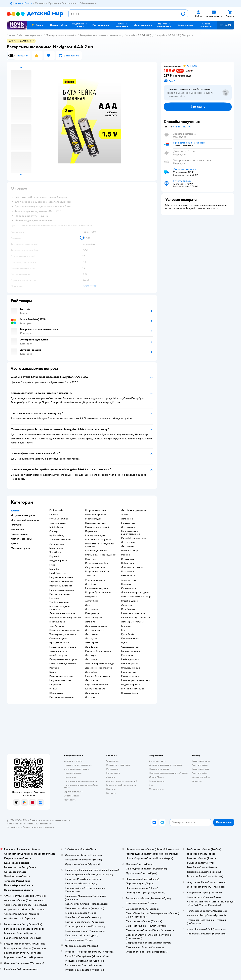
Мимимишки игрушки (96, 588)
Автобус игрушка (58, 655)
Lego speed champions (97, 685)
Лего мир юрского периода (99, 664)
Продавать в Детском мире (78, 765)
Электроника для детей (60, 35)
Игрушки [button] (16, 525)
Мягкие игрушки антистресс (136, 680)
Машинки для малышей (97, 527)
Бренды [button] (15, 511)
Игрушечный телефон (96, 563)
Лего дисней (128, 546)
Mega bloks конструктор (134, 538)
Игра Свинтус (128, 609)
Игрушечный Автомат (61, 586)
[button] (226, 25)
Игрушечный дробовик (61, 577)
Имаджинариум (129, 559)
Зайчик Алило (57, 544)
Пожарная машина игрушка (63, 659)
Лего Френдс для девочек (134, 510)
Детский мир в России (18, 827)
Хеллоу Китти (92, 601)
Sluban (125, 515)
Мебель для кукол (130, 659)
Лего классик (128, 542)
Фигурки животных (95, 567)
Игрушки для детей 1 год (98, 572)
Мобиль (53, 689)
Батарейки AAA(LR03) (138, 35)
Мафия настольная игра (133, 613)
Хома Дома (55, 552)
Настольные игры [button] (21, 539)
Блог (151, 785)
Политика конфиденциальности (80, 781)
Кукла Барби (128, 634)
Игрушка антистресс (96, 510)
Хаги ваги (90, 576)
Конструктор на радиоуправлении (130, 533)
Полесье (54, 515)
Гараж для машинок (59, 643)
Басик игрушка (129, 672)
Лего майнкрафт (94, 618)
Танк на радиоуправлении (63, 634)
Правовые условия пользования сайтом (50, 820)
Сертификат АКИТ (73, 792)
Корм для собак (200, 773)
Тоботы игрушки (58, 523)
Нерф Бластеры (57, 573)
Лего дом (90, 697)
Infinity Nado (56, 527)
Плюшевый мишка (131, 668)
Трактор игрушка (58, 651)
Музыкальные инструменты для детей (99, 545)
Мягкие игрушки (130, 664)
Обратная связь (71, 796)
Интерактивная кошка (132, 689)
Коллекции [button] (17, 529)
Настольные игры (130, 551)
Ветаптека (197, 781)
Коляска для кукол (130, 651)
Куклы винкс (128, 655)
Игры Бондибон (130, 601)
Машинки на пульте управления (59, 608)
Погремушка (56, 685)
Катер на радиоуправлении (63, 664)
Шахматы (126, 584)
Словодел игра (129, 588)
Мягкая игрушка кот (131, 676)
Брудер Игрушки (58, 561)
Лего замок (127, 519)
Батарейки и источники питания (99, 35)
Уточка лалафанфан (95, 580)
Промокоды (70, 777)
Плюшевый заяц (129, 693)
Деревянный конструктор (99, 668)
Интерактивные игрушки (98, 540)
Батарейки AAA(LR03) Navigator (174, 35)
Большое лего (128, 523)
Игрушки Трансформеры (98, 592)
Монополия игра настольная (136, 618)
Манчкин (126, 555)
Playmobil (54, 556)
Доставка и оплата (73, 761)
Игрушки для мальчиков (62, 697)
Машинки (54, 598)
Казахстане (36, 827)
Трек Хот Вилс (57, 626)
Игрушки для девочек (60, 680)
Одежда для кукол (130, 647)
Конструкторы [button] (19, 534)
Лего (88, 605)
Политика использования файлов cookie (81, 786)
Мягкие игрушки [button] (21, 548)
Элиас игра (127, 605)
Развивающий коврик (96, 551)
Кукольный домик (130, 639)
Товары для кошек (201, 761)
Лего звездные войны (96, 626)
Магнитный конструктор (98, 651)
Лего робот (91, 672)
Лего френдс (92, 647)
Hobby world (128, 563)
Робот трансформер (96, 515)
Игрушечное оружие (60, 594)
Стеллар (53, 531)
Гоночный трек (57, 622)
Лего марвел (92, 643)
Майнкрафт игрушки (96, 536)
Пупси (53, 565)
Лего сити (90, 622)
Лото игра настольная (132, 622)
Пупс (124, 643)
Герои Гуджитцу (57, 548)
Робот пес (90, 559)
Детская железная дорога (62, 613)
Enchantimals (56, 510)
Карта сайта (70, 800)
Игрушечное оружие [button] (23, 515)
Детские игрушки (29, 35)
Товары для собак (200, 769)
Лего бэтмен (92, 584)
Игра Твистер (128, 576)
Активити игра (129, 580)
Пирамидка (91, 531)
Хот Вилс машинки (59, 603)
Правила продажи (73, 773)
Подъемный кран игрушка (63, 647)
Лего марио (91, 655)
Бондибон (55, 569)
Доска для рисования (132, 567)
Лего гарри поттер (95, 630)
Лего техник (92, 634)
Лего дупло (91, 639)
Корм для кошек (200, 765)
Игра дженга (127, 572)
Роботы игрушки (94, 519)
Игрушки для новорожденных (101, 555)
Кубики (53, 672)
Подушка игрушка (130, 685)
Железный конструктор (97, 676)
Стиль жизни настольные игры (137, 597)
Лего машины (128, 527)
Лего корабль (92, 693)
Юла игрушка (56, 693)
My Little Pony (57, 536)
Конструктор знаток (96, 689)
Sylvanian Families (59, 519)
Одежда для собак (201, 777)
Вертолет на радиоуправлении (65, 618)
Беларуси (49, 827)
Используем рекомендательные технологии (29, 824)
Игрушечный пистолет (61, 582)
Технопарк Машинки (60, 540)
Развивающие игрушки (61, 676)
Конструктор (92, 613)
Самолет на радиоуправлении (65, 630)
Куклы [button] (15, 543)
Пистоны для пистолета (62, 590)
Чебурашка (91, 597)
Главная (11, 35)
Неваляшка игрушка (95, 523)
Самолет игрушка (58, 639)
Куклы (124, 630)
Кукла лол (126, 626)
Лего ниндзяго (93, 609)
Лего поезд (91, 659)
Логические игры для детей (135, 592)
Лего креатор (92, 680)
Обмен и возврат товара (76, 769)
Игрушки (54, 668)
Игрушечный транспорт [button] (25, 520)
